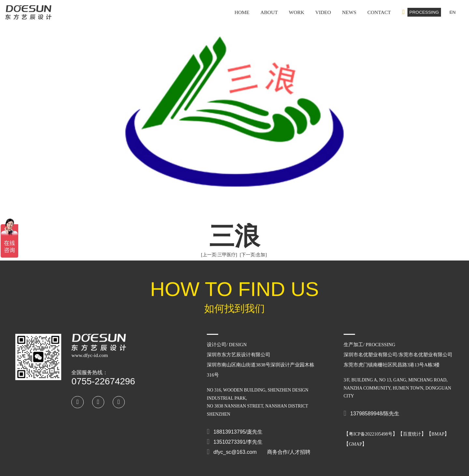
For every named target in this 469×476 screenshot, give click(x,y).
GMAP (355, 439)
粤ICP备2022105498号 (371, 429)
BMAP (438, 429)
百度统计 (412, 429)
